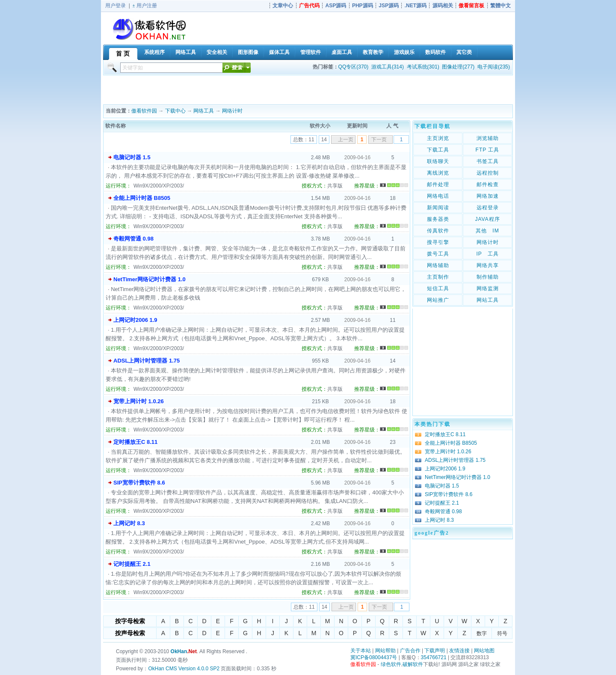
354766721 (434, 657)
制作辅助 (488, 277)
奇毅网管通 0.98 (133, 239)
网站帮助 (385, 651)
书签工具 (488, 161)
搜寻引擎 (438, 242)
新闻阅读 (438, 208)
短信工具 (438, 288)
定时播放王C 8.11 (135, 442)
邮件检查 (488, 184)
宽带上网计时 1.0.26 (139, 401)
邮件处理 (438, 184)
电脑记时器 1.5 (132, 157)
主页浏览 (438, 138)
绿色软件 (391, 664)
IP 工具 (487, 254)
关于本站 (361, 651)
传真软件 (438, 231)
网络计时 (232, 111)
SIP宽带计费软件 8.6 (139, 483)
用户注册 (147, 6)
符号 (502, 633)
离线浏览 (438, 173)
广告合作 (410, 651)
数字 (482, 633)
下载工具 (438, 150)
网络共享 (488, 265)
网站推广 (438, 300)
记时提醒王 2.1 (132, 564)
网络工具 (204, 111)
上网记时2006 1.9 (135, 320)
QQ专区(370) (354, 67)
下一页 (379, 140)
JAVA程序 (487, 219)
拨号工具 (438, 254)
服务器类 (438, 219)
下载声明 (435, 651)
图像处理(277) (458, 67)
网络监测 (488, 288)
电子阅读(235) (494, 67)
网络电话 (438, 196)
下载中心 (175, 111)
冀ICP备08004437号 (374, 657)
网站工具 (488, 300)
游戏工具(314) (388, 67)
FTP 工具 (488, 150)
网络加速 (488, 196)
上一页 (346, 140)
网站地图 (484, 651)
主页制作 (438, 277)
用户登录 (115, 6)
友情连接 (459, 651)
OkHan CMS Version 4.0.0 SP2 (184, 669)
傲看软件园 (144, 111)
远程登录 (488, 208)
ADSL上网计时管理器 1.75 (147, 361)
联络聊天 (438, 161)
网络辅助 (438, 265)
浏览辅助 (488, 138)
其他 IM (487, 231)
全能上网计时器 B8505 (142, 198)
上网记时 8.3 (129, 523)
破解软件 (413, 664)
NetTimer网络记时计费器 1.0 (150, 279)
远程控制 (488, 173)
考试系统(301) (423, 67)
